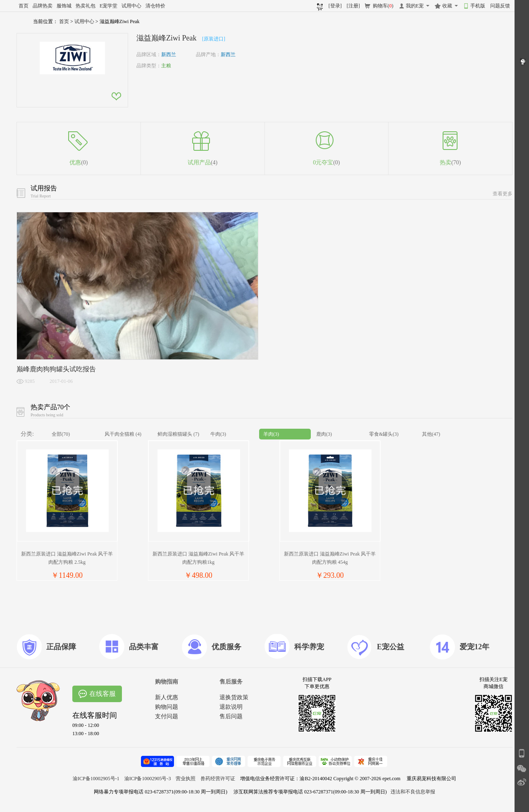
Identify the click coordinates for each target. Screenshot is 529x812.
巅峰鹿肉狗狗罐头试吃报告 (56, 369)
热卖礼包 (86, 6)
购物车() (383, 6)
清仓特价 (155, 6)
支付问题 (167, 716)
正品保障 (61, 647)
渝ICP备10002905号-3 (148, 779)
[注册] (353, 6)
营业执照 (186, 779)
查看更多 (503, 194)
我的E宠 (415, 6)
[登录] (335, 6)
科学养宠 (309, 647)
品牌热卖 (43, 6)
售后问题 (231, 716)
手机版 (478, 6)
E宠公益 (391, 647)
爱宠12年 (474, 647)
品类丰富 (144, 647)
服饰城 (64, 6)
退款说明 (231, 707)
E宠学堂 (108, 6)
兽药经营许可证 (218, 779)
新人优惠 (167, 697)
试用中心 (131, 6)
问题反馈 (500, 6)
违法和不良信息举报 (413, 792)
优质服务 (226, 647)
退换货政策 (234, 697)
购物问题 (167, 707)
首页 (24, 6)
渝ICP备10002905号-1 (96, 779)
